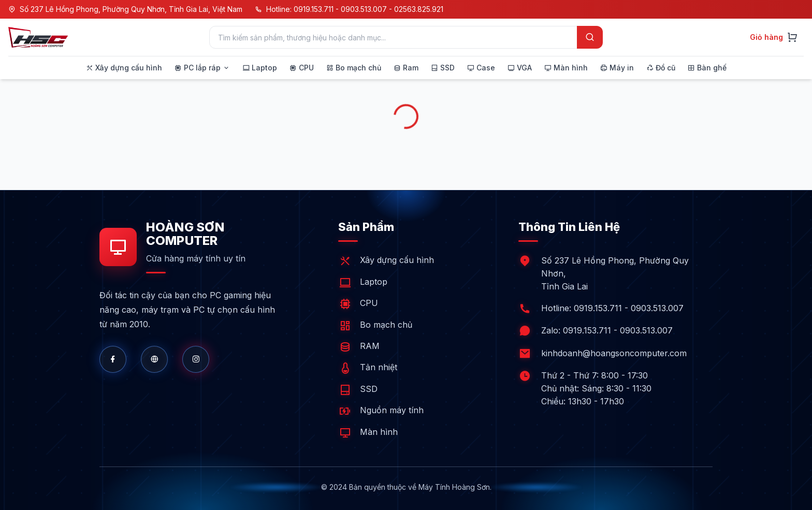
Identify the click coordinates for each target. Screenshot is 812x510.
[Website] (154, 359)
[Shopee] (196, 359)
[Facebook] (113, 359)
